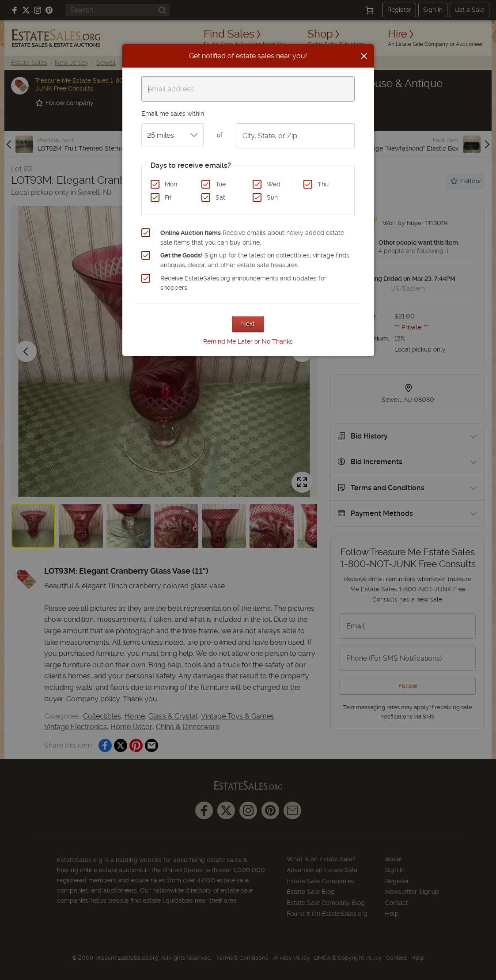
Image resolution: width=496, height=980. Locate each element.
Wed (274, 184)
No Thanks (277, 341)
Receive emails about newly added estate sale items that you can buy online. (252, 238)
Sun (272, 197)
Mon (171, 184)
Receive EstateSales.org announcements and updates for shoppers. (243, 283)
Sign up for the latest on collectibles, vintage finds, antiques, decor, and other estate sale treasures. (256, 260)
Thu (323, 184)
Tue (221, 184)
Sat (220, 197)
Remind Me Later (228, 341)
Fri (168, 197)
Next (248, 324)
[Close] (364, 56)
